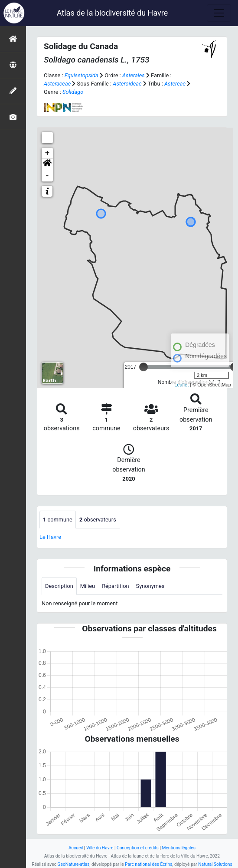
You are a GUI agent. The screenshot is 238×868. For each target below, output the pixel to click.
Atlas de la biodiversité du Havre (112, 13)
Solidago (73, 92)
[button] (47, 165)
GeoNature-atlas (74, 864)
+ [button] (47, 153)
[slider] (143, 367)
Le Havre (50, 537)
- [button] (47, 176)
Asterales (134, 75)
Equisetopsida (82, 75)
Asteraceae (57, 84)
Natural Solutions (215, 864)
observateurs (98, 520)
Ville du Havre (100, 848)
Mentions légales (179, 848)
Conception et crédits (138, 848)
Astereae (175, 84)
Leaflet (181, 385)
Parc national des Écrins (148, 864)
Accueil (76, 848)
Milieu (88, 586)
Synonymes (150, 586)
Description (59, 586)
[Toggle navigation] (219, 13)
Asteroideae (127, 84)
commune (58, 520)
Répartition (115, 586)
